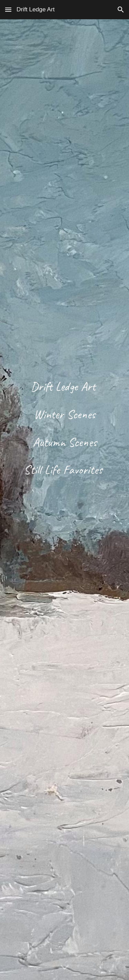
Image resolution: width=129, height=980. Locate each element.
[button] (8, 9)
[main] (65, 499)
